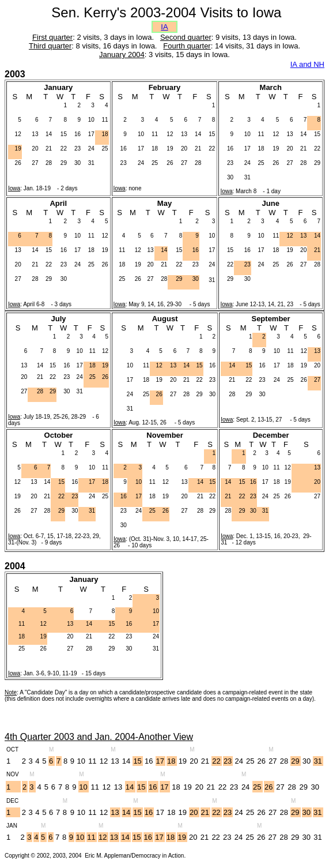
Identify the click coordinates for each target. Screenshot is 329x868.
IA (164, 27)
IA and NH (307, 64)
